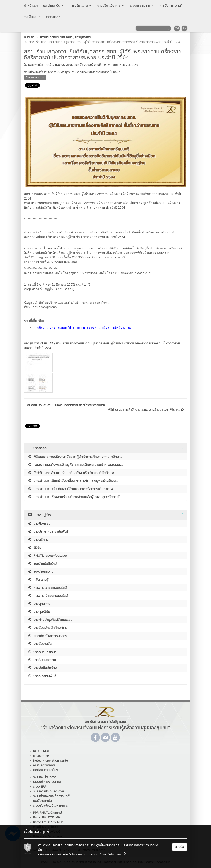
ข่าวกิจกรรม (39, 523)
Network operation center (51, 761)
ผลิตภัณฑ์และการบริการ (47, 636)
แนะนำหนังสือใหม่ (42, 564)
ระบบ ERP (40, 787)
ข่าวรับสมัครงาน (42, 660)
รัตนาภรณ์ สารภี (90, 65)
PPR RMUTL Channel (48, 813)
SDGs (34, 547)
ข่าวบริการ (38, 540)
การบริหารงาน (81, 6)
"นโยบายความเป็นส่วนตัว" (85, 854)
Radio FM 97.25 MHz (47, 817)
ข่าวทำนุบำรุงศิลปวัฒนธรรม (50, 620)
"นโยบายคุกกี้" (117, 854)
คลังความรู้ (38, 580)
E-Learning (41, 756)
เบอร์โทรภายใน (42, 801)
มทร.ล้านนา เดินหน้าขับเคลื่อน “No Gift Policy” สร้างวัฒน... (73, 481)
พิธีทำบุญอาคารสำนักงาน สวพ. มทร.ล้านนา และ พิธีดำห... (146, 410)
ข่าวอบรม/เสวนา (42, 652)
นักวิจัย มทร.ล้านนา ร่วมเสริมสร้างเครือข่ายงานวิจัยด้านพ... (72, 473)
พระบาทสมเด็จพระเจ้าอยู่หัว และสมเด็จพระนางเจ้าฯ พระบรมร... (75, 465)
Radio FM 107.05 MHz (48, 822)
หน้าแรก (31, 6)
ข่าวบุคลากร (39, 604)
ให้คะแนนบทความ (35, 77)
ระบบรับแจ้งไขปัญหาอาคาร (50, 806)
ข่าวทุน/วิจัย (39, 612)
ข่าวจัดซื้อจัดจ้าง (42, 668)
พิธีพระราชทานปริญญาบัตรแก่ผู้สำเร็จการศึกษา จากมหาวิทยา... (75, 457)
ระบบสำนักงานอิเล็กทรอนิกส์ (51, 796)
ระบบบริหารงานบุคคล (47, 782)
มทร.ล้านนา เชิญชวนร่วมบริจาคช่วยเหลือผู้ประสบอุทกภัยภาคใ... (74, 497)
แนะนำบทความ (41, 571)
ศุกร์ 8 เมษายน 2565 (59, 65)
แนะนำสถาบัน (54, 6)
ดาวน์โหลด (32, 17)
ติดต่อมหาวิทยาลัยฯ (45, 770)
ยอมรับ (180, 847)
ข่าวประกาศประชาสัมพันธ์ (48, 531)
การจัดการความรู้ (171, 6)
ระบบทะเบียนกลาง (45, 777)
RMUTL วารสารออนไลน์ (47, 588)
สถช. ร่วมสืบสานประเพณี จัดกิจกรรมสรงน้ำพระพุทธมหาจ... (67, 405)
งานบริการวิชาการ (111, 6)
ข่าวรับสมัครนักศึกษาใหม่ (47, 628)
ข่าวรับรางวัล (40, 644)
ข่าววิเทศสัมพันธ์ (42, 676)
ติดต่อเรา (54, 17)
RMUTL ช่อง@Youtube (47, 555)
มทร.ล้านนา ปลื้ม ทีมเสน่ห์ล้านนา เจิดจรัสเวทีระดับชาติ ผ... (71, 489)
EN (185, 28)
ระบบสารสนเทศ (142, 6)
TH (177, 28)
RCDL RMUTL (42, 751)
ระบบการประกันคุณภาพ (48, 791)
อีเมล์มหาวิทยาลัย (44, 765)
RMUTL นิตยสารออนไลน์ (48, 596)
